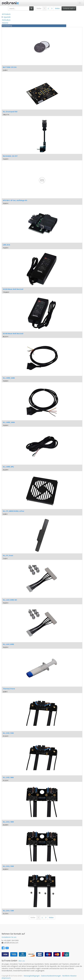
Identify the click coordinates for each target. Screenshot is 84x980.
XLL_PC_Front (8, 555)
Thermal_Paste (9, 689)
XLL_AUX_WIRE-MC (10, 600)
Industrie (5, 23)
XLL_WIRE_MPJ (8, 467)
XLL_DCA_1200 (8, 911)
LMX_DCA (6, 245)
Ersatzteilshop (7, 26)
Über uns (22, 961)
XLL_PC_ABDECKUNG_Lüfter (14, 511)
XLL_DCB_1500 (8, 733)
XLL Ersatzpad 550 (10, 112)
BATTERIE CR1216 (10, 67)
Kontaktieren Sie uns (9, 937)
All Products (6, 14)
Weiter (57, 8)
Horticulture (6, 20)
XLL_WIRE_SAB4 (9, 422)
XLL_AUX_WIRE (8, 644)
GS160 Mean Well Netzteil (13, 334)
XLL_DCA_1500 (8, 866)
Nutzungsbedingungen (32, 976)
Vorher (39, 8)
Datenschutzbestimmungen (51, 976)
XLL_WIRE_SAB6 (9, 378)
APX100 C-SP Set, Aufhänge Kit (15, 200)
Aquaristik (7, 17)
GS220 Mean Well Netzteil (13, 289)
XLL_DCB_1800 (8, 777)
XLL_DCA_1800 (8, 822)
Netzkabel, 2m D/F (10, 156)
